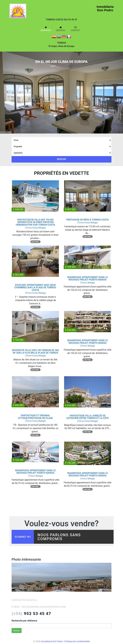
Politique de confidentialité (77, 642)
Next (119, 90)
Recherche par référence (24, 622)
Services (61, 29)
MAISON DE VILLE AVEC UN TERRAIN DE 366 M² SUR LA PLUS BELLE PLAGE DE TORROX (35, 351)
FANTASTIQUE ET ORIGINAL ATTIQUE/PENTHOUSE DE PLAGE (35, 417)
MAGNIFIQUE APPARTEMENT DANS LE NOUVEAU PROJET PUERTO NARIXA (88, 279)
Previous (4, 90)
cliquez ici (23, 537)
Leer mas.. (36, 242)
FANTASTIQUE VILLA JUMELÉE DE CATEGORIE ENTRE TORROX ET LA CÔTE (87, 417)
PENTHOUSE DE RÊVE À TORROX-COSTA (88, 220)
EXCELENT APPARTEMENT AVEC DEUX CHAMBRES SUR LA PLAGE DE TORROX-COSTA (35, 288)
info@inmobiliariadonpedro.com (45, 608)
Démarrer (46, 29)
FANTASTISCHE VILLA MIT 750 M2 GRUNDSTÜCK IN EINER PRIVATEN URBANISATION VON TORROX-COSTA (35, 222)
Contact (75, 29)
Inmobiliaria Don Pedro (52, 642)
